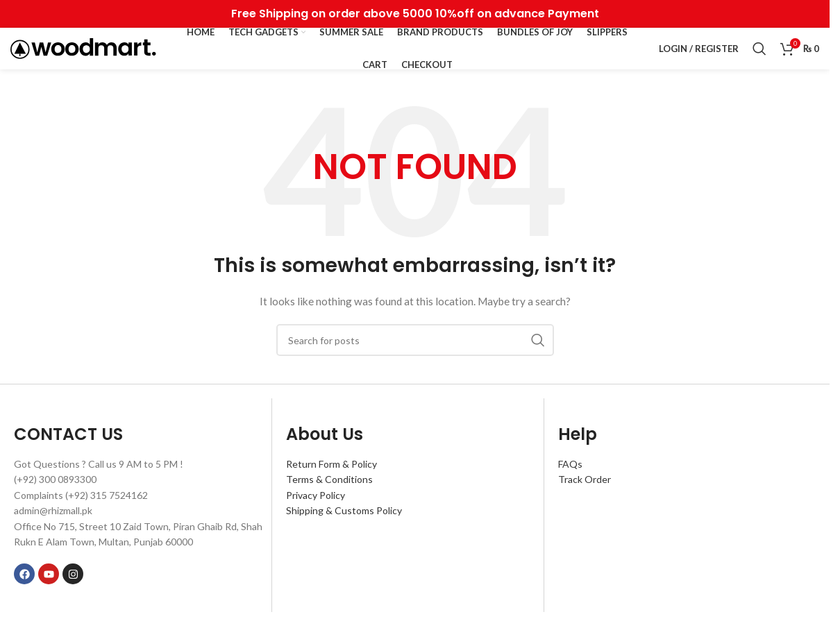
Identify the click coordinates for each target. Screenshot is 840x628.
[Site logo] (83, 48)
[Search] (759, 49)
